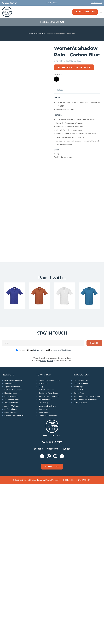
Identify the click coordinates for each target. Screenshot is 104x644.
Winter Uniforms (11, 563)
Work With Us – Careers (49, 556)
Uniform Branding (81, 544)
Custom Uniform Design (49, 553)
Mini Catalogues (11, 573)
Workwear (9, 544)
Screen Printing (45, 560)
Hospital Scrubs (11, 553)
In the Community (46, 550)
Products (39, 33)
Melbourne (53, 609)
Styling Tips (79, 547)
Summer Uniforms (12, 560)
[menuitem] (97, 3)
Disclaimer (68, 640)
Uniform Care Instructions (50, 540)
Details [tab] (60, 90)
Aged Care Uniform (12, 547)
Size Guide (43, 544)
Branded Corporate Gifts (14, 576)
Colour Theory (80, 553)
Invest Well (78, 550)
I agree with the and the (45, 510)
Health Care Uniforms (13, 540)
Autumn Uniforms (12, 566)
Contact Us (97, 3)
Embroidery (44, 563)
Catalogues (52, 3)
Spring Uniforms (11, 569)
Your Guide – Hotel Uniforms (85, 560)
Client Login (52, 627)
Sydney (67, 609)
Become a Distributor (48, 566)
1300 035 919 (52, 602)
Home (31, 33)
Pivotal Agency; (52, 640)
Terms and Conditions (62, 510)
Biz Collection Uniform (13, 550)
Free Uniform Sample (85, 12)
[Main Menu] (101, 12)
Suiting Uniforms (80, 563)
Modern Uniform (11, 556)
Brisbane (38, 609)
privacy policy (47, 521)
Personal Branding (81, 540)
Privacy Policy (39, 510)
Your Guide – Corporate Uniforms (87, 556)
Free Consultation (52, 22)
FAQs (41, 547)
